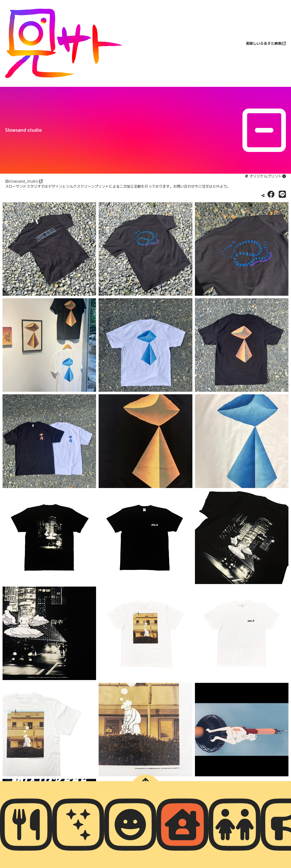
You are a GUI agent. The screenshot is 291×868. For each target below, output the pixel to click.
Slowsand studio (24, 130)
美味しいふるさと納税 (264, 43)
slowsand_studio (23, 181)
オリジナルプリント (265, 176)
